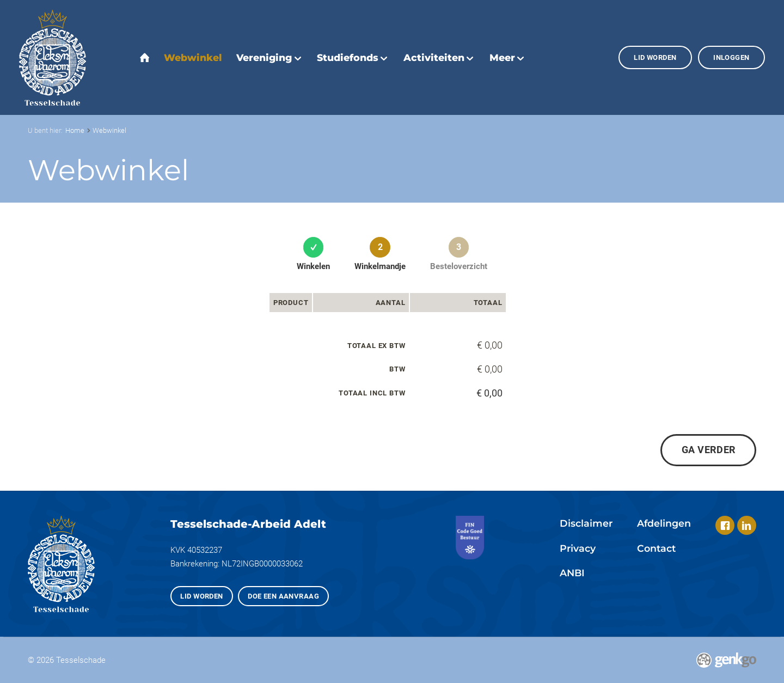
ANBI (572, 573)
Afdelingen (664, 523)
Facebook (725, 525)
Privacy (578, 548)
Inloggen (731, 57)
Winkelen (313, 266)
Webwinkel (109, 130)
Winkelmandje (380, 266)
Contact (656, 548)
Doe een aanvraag (283, 596)
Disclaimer (586, 523)
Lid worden (655, 57)
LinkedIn (747, 525)
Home (75, 130)
